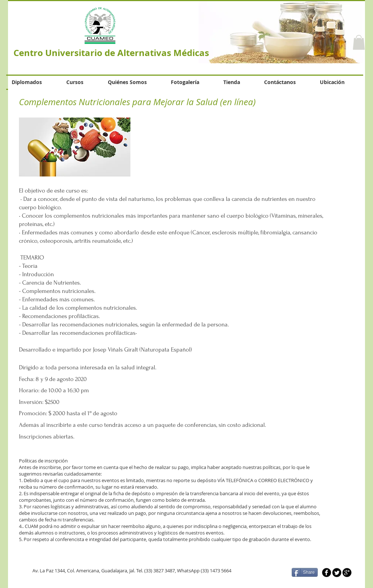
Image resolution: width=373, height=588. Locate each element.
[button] (359, 42)
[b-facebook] (327, 573)
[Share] (305, 572)
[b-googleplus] (347, 573)
